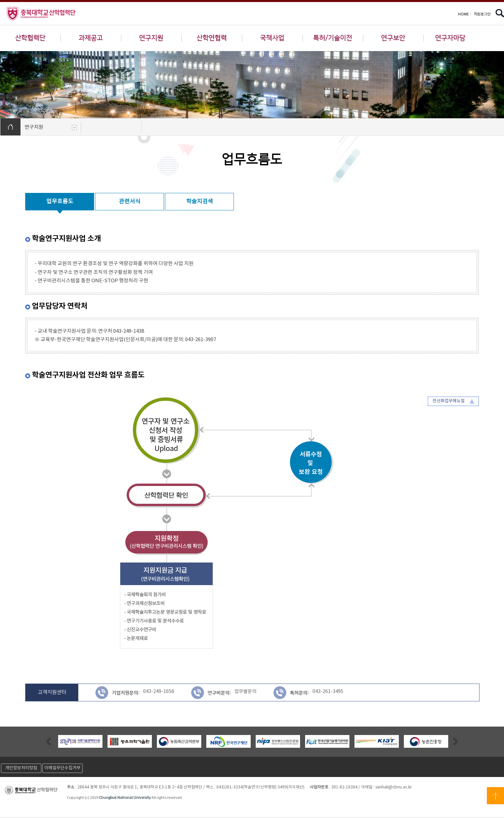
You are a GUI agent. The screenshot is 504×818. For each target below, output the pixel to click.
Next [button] (456, 741)
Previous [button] (48, 741)
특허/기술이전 (333, 38)
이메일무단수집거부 (62, 768)
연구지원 (151, 38)
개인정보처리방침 (21, 768)
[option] (80, 741)
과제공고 (91, 38)
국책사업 (272, 38)
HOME (463, 14)
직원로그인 (482, 14)
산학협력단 (30, 38)
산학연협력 (212, 38)
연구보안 (393, 38)
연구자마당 (450, 38)
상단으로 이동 (495, 796)
